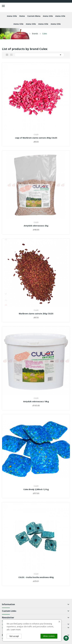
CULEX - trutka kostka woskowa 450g (36, 577)
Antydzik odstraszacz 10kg (36, 402)
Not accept (14, 636)
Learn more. (16, 630)
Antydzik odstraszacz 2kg (36, 226)
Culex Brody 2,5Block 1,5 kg (36, 489)
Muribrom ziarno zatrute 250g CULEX (36, 314)
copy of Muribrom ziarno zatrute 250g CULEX (36, 138)
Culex (36, 135)
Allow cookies (49, 636)
